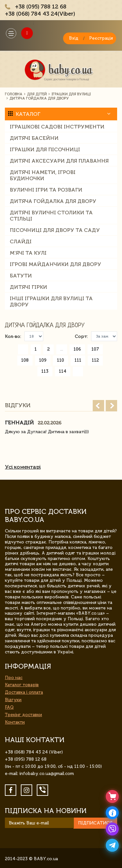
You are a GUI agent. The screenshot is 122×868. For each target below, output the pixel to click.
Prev (98, 406)
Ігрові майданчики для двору (55, 264)
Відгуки (13, 700)
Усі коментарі (23, 467)
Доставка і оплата (24, 692)
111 (78, 360)
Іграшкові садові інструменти (57, 127)
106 (77, 349)
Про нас (14, 678)
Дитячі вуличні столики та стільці (51, 216)
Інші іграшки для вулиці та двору (51, 301)
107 (95, 349)
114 (63, 371)
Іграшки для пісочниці (45, 149)
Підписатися (95, 823)
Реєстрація (101, 38)
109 (43, 360)
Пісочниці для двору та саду (55, 230)
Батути (21, 276)
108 (25, 360)
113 (45, 371)
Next (111, 406)
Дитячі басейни (34, 138)
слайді (21, 241)
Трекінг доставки (23, 715)
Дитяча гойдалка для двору (53, 201)
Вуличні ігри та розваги (46, 190)
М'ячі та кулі (28, 253)
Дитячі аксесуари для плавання (59, 161)
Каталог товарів (22, 685)
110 (61, 360)
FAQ (9, 707)
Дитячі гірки (28, 287)
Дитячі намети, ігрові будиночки (43, 175)
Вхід (74, 38)
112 (95, 360)
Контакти (15, 722)
